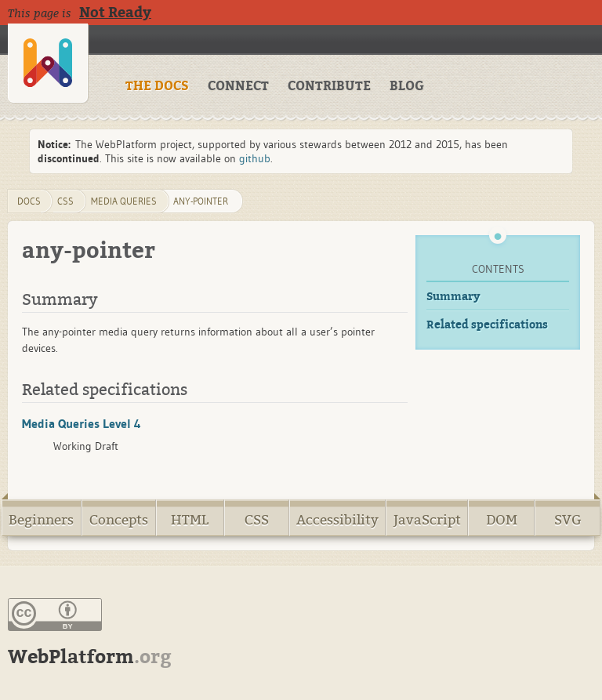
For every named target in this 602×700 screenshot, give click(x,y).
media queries (124, 201)
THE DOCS (157, 86)
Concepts (119, 520)
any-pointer (201, 201)
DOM (502, 520)
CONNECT (238, 86)
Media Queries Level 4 (82, 423)
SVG (568, 520)
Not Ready (115, 13)
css (65, 201)
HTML (190, 520)
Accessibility (337, 520)
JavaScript (427, 520)
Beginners (41, 520)
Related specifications (487, 325)
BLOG (407, 86)
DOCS (29, 201)
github (255, 158)
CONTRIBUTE (329, 86)
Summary (453, 297)
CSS (257, 520)
